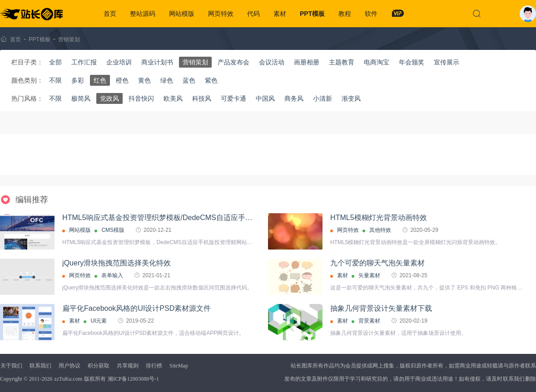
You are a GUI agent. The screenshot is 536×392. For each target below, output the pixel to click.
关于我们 (11, 366)
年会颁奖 (412, 62)
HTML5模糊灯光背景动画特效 (378, 218)
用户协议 (69, 366)
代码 (253, 14)
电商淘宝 (377, 62)
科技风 (202, 98)
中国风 (265, 98)
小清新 (323, 98)
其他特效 (380, 230)
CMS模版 (113, 230)
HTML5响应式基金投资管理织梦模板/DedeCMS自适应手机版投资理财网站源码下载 (197, 218)
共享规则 (128, 366)
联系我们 (40, 366)
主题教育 (342, 62)
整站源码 (143, 14)
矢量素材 (369, 275)
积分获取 (99, 366)
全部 (55, 62)
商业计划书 (157, 62)
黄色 (144, 80)
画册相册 (307, 62)
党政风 (109, 98)
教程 (345, 14)
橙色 (122, 80)
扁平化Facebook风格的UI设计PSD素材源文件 (136, 308)
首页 (110, 14)
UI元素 (99, 321)
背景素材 (369, 321)
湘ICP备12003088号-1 (133, 379)
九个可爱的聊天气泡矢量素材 (377, 263)
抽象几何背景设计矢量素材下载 (381, 308)
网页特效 (221, 14)
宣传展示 (447, 62)
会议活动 (272, 62)
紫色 (211, 80)
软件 (371, 14)
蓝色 (189, 80)
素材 (280, 14)
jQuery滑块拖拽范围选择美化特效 (117, 263)
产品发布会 (233, 62)
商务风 (294, 98)
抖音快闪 (141, 98)
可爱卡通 (233, 98)
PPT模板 (312, 14)
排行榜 (154, 366)
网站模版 (182, 14)
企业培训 (119, 62)
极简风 (81, 98)
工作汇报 (84, 62)
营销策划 (69, 39)
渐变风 (351, 98)
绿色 (167, 80)
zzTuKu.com (68, 379)
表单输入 (112, 275)
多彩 (78, 80)
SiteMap (179, 366)
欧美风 (173, 98)
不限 (55, 80)
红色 (100, 80)
